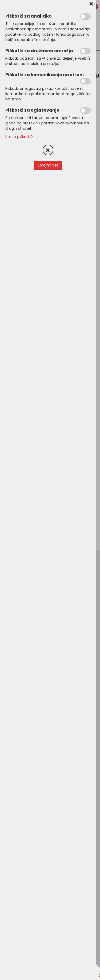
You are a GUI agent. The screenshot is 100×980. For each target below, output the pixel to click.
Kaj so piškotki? (19, 137)
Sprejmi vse (48, 165)
